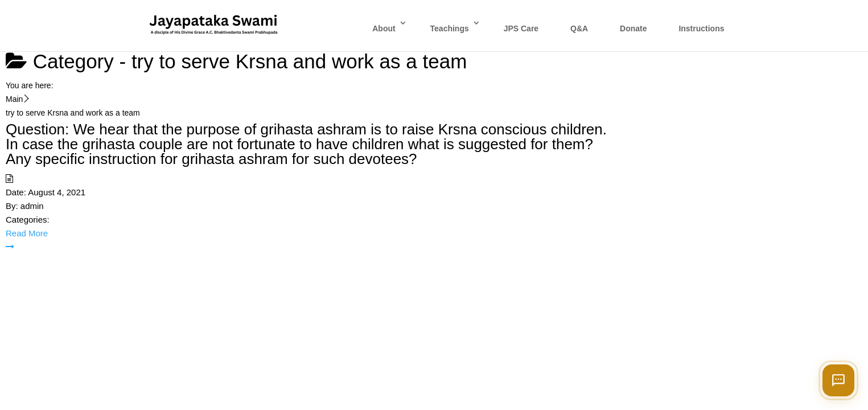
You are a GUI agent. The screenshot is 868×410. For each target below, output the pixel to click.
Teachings (450, 28)
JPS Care (521, 28)
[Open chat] (838, 380)
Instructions (701, 28)
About (384, 28)
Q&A (579, 28)
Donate (633, 28)
